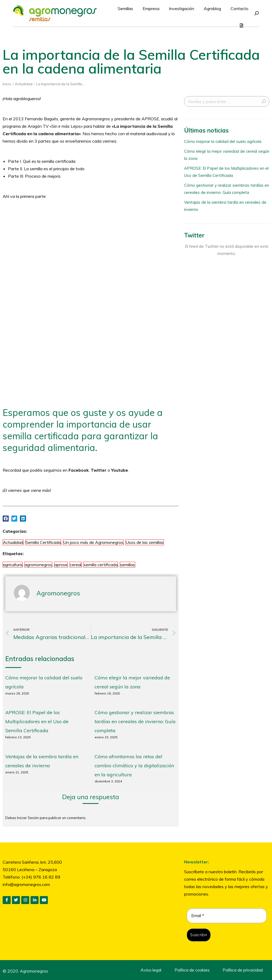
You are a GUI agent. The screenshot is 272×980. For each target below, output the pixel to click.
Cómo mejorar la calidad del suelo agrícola (223, 141)
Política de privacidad (243, 970)
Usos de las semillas (145, 542)
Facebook (79, 470)
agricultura (13, 565)
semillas (127, 565)
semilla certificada (101, 565)
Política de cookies (192, 970)
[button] (6, 519)
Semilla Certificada (43, 542)
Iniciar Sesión (28, 818)
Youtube (120, 470)
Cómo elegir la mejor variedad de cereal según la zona (227, 155)
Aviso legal (151, 970)
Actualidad (13, 542)
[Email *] (227, 916)
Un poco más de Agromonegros (93, 542)
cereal (76, 565)
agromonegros (38, 565)
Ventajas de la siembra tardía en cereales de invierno (225, 206)
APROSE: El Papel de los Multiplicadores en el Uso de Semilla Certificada (37, 721)
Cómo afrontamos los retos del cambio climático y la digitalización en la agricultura (134, 766)
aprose (61, 565)
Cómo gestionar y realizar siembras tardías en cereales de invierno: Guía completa (135, 721)
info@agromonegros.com (26, 884)
